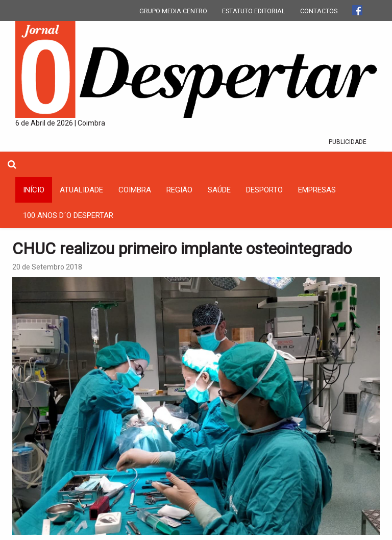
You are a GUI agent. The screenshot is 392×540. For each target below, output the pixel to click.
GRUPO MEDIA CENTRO (173, 11)
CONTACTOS (319, 11)
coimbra (135, 190)
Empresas (317, 190)
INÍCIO (34, 190)
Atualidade (81, 190)
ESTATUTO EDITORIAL (254, 11)
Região (179, 190)
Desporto (264, 190)
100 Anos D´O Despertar (68, 215)
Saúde (219, 190)
